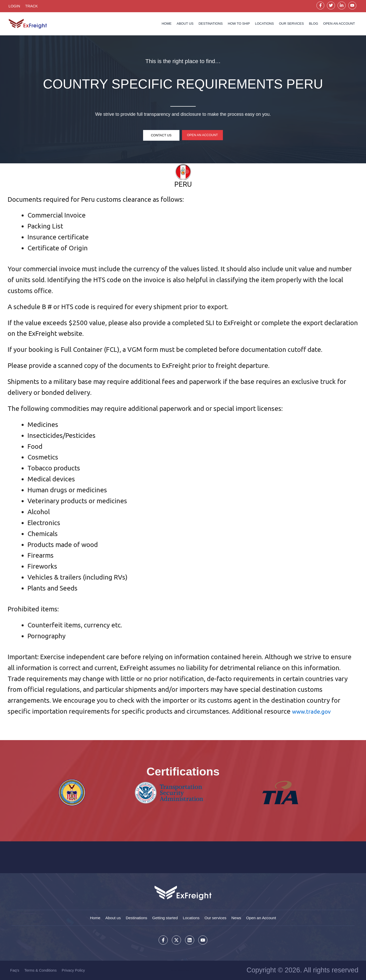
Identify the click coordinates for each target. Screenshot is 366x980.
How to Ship (239, 25)
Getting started (164, 917)
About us (185, 25)
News (241, 917)
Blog (313, 25)
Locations (264, 25)
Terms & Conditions (41, 970)
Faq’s (15, 970)
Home (167, 25)
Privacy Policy (74, 970)
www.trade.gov (314, 713)
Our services (291, 25)
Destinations (211, 25)
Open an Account (268, 917)
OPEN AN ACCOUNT (339, 25)
